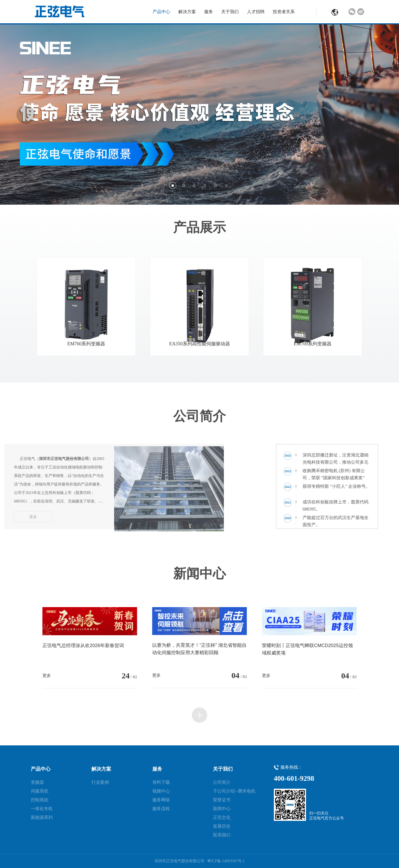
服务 (209, 12)
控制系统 (40, 800)
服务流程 (161, 809)
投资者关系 (284, 12)
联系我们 (222, 835)
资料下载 (161, 782)
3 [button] (194, 186)
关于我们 (230, 12)
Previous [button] (26, 115)
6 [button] (226, 186)
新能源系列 (42, 817)
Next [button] (373, 115)
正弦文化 (222, 817)
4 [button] (205, 186)
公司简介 (222, 782)
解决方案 (187, 12)
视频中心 (161, 791)
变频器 (37, 782)
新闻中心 (222, 809)
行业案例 (100, 782)
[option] (199, 115)
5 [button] (216, 186)
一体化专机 (42, 809)
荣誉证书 (222, 800)
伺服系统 (40, 791)
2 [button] (183, 186)
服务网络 (161, 800)
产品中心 (161, 12)
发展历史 (222, 826)
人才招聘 (256, 12)
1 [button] (173, 186)
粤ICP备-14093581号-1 (226, 861)
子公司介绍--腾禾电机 (234, 791)
